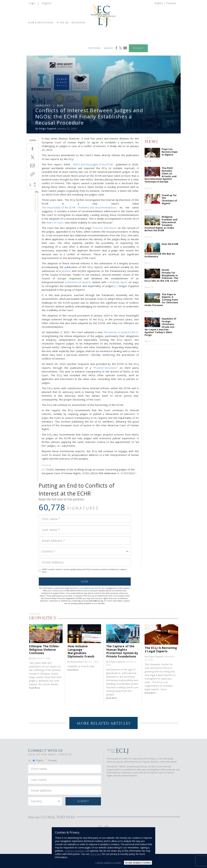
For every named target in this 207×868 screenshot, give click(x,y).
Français (171, 3)
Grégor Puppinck (48, 128)
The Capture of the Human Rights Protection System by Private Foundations (122, 651)
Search (108, 48)
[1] (116, 286)
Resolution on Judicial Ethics (121, 332)
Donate (138, 48)
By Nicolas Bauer (76, 662)
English (159, 3)
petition (66, 271)
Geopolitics (43, 106)
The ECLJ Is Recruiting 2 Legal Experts (161, 649)
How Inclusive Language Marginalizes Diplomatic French (81, 651)
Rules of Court (55, 223)
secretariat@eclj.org (94, 601)
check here (96, 854)
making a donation (75, 851)
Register (47, 3)
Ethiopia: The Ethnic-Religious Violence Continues (44, 649)
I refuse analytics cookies (108, 863)
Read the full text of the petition (61, 499)
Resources (79, 23)
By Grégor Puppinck (116, 662)
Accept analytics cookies (138, 863)
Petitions (95, 48)
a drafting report (118, 282)
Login (32, 3)
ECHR (60, 106)
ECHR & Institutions (41, 23)
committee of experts (78, 282)
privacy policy (77, 603)
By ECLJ (32, 658)
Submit (83, 801)
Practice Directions (105, 228)
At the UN (63, 23)
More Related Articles (104, 723)
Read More (35, 688)
